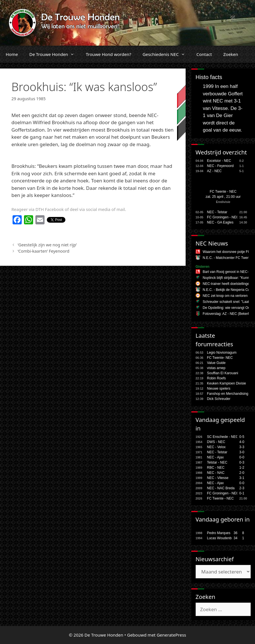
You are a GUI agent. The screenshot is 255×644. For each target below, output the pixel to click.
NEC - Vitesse (218, 478)
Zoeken (231, 54)
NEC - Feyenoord (220, 166)
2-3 (242, 488)
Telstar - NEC (217, 462)
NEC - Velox (216, 447)
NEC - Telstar (217, 212)
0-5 (242, 437)
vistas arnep (216, 368)
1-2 (242, 468)
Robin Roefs (216, 378)
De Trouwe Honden (55, 54)
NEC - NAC (216, 473)
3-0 (242, 452)
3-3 (242, 447)
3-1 (242, 478)
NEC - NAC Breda (221, 488)
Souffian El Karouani (223, 373)
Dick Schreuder (219, 399)
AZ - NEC (214, 171)
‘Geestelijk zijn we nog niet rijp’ (47, 245)
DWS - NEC (216, 442)
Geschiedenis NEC (167, 54)
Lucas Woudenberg (222, 538)
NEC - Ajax (215, 457)
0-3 (242, 462)
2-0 (242, 473)
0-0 (242, 457)
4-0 (242, 442)
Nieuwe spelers (219, 389)
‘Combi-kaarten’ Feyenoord (44, 251)
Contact (204, 54)
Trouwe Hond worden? (108, 54)
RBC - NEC (216, 468)
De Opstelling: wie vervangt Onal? (229, 308)
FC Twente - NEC (223, 192)
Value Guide (216, 363)
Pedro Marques (219, 533)
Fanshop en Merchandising (228, 394)
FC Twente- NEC (220, 358)
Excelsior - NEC (219, 161)
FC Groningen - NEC (223, 217)
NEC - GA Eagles (220, 222)
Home (12, 54)
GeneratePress (171, 635)
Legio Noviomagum (222, 353)
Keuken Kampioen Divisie (227, 383)
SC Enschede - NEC (223, 437)
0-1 (242, 493)
